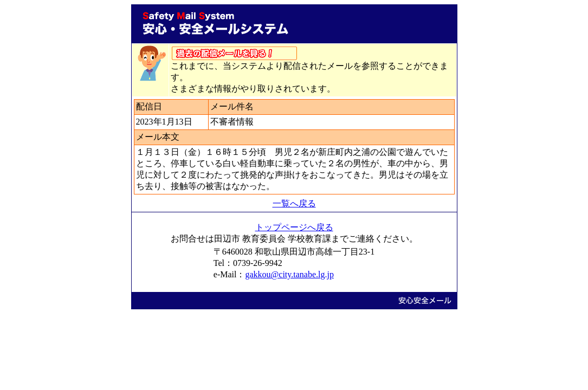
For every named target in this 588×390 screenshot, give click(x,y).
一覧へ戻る (294, 203)
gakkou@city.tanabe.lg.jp (289, 274)
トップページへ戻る (294, 227)
